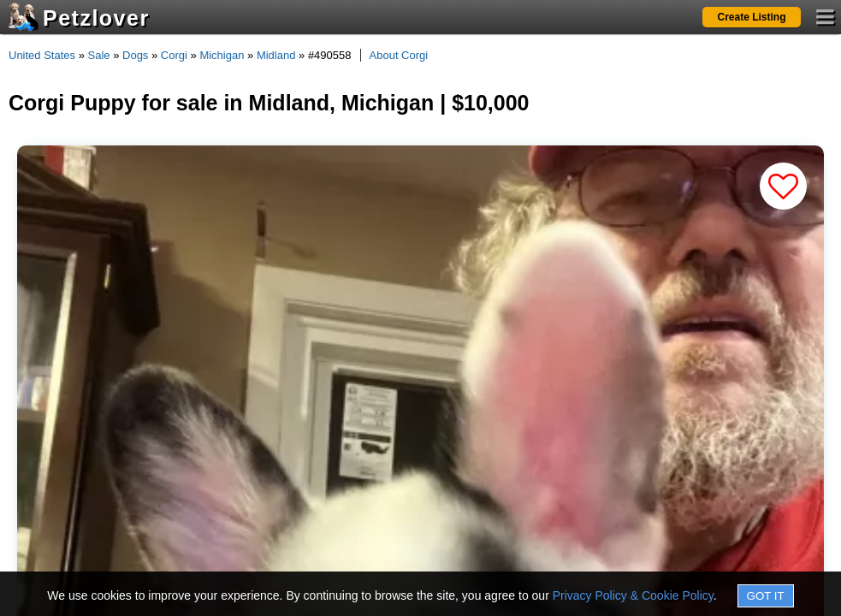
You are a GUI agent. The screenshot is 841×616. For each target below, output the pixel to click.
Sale (99, 55)
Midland (276, 55)
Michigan (222, 55)
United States (42, 55)
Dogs (135, 55)
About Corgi (399, 55)
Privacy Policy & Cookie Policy (633, 595)
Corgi (174, 55)
